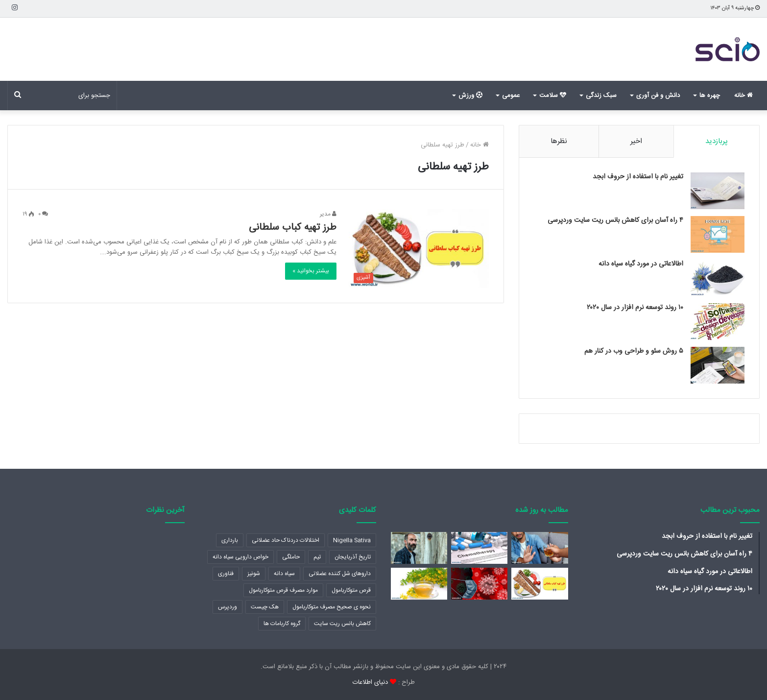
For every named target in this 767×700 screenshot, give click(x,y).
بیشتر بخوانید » (311, 271)
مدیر (328, 214)
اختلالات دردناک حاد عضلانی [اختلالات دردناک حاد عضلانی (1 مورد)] (286, 540)
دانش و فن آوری (658, 96)
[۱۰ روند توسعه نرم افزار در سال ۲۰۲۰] (718, 322)
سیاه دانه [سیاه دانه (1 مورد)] (284, 574)
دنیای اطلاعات (370, 682)
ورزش (470, 96)
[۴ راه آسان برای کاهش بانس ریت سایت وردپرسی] (718, 234)
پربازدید (717, 141)
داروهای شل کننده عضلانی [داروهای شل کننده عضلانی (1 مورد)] (340, 574)
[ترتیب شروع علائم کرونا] (479, 584)
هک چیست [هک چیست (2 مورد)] (265, 607)
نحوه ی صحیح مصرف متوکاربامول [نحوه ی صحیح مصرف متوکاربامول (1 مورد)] (332, 607)
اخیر (636, 141)
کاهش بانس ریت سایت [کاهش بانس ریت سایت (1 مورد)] (342, 624)
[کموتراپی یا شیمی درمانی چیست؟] (479, 548)
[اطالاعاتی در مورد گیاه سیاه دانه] (718, 278)
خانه (743, 96)
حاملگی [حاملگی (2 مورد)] (291, 557)
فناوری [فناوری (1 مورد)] (226, 574)
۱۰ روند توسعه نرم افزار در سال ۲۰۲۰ (635, 308)
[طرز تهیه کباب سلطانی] (419, 249)
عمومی (511, 96)
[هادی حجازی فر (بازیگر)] (419, 548)
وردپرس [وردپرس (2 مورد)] (228, 607)
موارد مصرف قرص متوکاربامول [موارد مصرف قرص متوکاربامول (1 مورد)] (283, 590)
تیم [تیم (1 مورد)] (317, 557)
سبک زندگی (601, 96)
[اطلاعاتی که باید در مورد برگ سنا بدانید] (419, 584)
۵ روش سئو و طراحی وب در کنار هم (634, 351)
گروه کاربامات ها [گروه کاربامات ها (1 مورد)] (282, 624)
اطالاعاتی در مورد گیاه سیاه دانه (641, 264)
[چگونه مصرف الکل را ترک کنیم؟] (539, 548)
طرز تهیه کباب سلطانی (293, 228)
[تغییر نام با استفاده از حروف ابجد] (718, 191)
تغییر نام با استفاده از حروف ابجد (638, 177)
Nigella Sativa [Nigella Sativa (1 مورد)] (352, 540)
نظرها (559, 141)
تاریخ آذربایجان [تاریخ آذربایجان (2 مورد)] (353, 557)
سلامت (553, 96)
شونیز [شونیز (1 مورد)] (254, 574)
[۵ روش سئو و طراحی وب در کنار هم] (718, 365)
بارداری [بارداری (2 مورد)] (230, 540)
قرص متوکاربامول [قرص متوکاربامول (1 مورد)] (351, 590)
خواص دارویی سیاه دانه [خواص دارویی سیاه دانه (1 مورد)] (240, 557)
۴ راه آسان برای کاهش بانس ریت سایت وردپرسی (615, 220)
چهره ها (710, 96)
